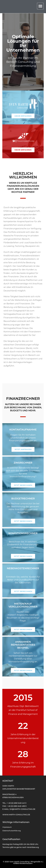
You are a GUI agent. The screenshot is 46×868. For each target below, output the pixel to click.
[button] (40, 6)
